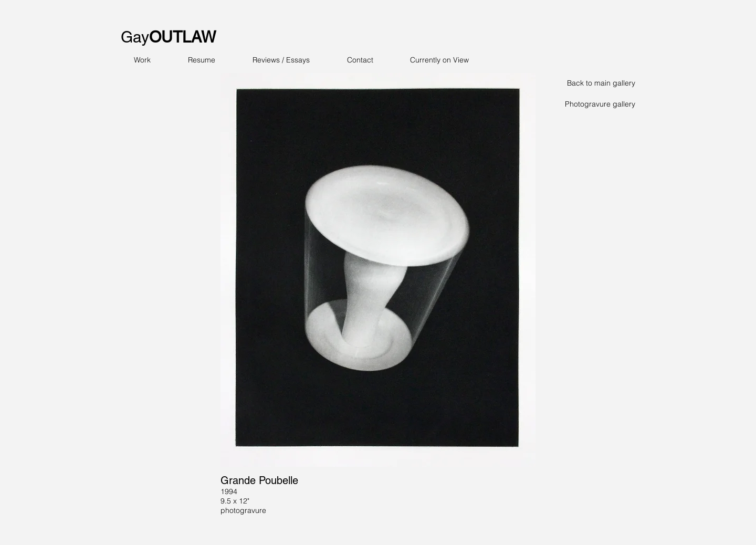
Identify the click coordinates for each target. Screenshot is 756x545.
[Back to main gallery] (598, 83)
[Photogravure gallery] (598, 104)
